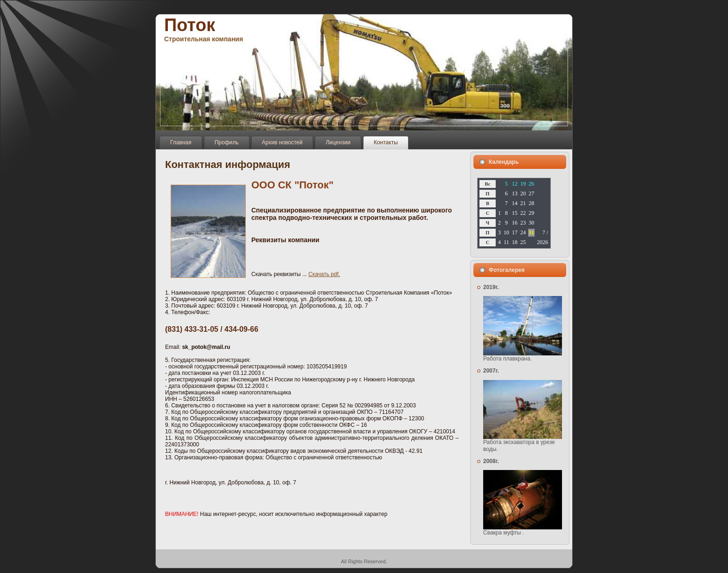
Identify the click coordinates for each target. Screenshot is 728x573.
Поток (190, 25)
